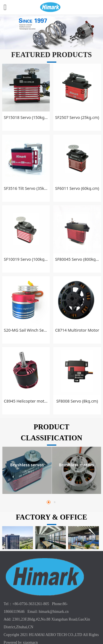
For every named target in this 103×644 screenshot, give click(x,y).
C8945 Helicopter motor (26, 401)
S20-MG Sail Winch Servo (26, 330)
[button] (49, 502)
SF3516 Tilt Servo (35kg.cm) (26, 188)
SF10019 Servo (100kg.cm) (26, 259)
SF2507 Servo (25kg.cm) (77, 117)
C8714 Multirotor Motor (77, 330)
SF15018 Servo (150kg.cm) (26, 117)
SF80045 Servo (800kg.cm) (77, 259)
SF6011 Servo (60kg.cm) (77, 188)
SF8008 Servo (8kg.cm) (77, 401)
